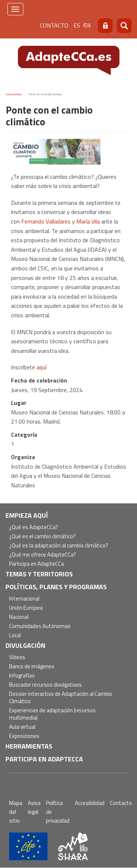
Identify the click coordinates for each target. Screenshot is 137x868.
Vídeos (17, 658)
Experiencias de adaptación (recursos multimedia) (52, 714)
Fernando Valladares (46, 221)
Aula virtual (22, 727)
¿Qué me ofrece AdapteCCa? (43, 555)
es (77, 25)
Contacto (54, 25)
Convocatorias (14, 94)
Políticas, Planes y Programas (56, 587)
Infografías (22, 676)
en (87, 25)
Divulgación (25, 645)
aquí (41, 367)
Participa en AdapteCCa (37, 564)
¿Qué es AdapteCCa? (34, 527)
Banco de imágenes (32, 667)
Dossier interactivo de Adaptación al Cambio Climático (61, 698)
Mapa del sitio (16, 812)
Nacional (19, 617)
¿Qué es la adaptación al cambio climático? (59, 546)
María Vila (88, 221)
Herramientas (29, 746)
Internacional (24, 599)
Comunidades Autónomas (40, 626)
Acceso (105, 26)
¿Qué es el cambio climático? (42, 537)
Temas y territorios (39, 574)
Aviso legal (34, 807)
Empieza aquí (27, 515)
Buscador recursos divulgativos (45, 685)
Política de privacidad (58, 812)
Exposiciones (24, 736)
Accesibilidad (90, 803)
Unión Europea (26, 608)
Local (15, 636)
